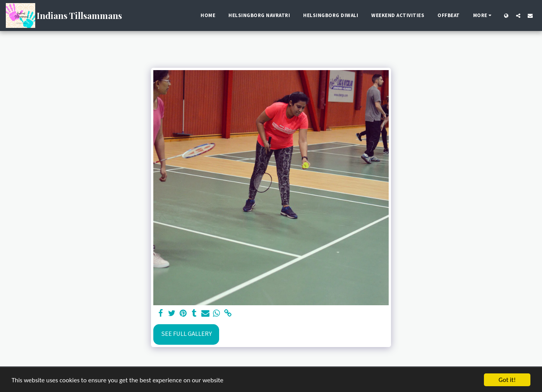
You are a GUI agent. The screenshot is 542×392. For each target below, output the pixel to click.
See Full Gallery (186, 334)
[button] (518, 15)
